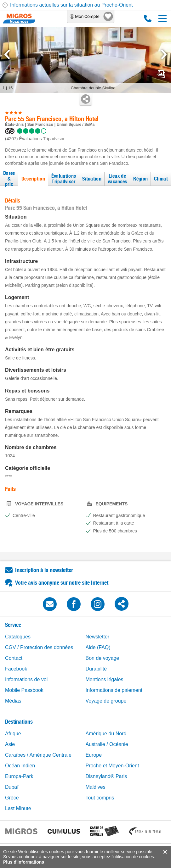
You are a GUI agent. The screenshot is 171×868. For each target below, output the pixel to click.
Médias (13, 701)
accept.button (165, 852)
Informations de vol (26, 679)
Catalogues (18, 637)
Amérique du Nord (106, 734)
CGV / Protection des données (39, 647)
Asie (10, 744)
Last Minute (18, 808)
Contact (14, 658)
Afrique (13, 734)
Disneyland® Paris (106, 776)
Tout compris (100, 798)
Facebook (16, 669)
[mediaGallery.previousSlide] (7, 54)
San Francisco (40, 125)
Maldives (96, 787)
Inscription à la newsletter (44, 570)
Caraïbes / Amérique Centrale (38, 755)
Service (13, 625)
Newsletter (98, 637)
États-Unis (14, 125)
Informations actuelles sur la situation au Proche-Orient (71, 5)
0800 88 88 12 (148, 19)
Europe (94, 755)
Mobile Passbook (24, 690)
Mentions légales (105, 679)
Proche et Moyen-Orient (112, 766)
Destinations (19, 722)
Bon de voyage (103, 658)
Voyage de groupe (106, 701)
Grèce (12, 798)
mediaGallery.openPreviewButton (162, 74)
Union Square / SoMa (76, 125)
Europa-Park (19, 776)
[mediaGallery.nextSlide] (164, 54)
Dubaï (12, 787)
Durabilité (96, 669)
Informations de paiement (114, 690)
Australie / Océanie (107, 744)
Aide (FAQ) (98, 647)
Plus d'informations (24, 862)
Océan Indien (20, 766)
